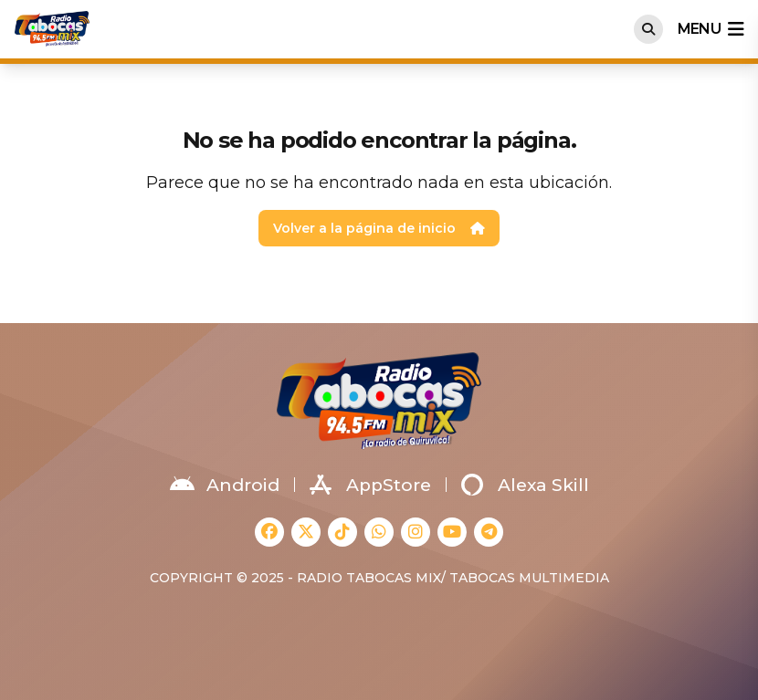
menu (711, 29)
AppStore (370, 485)
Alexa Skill (525, 485)
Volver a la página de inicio (379, 228)
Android (225, 485)
